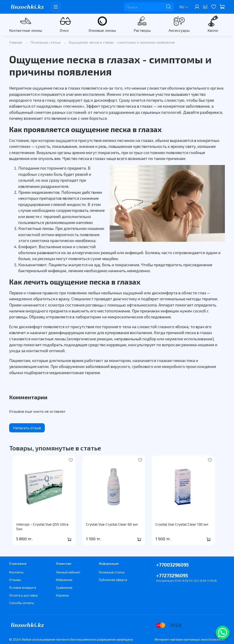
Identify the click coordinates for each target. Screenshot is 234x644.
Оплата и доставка (23, 595)
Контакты (16, 572)
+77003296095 (173, 565)
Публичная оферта (113, 580)
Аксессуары (179, 30)
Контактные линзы (26, 30)
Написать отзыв (27, 428)
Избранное (64, 580)
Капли (213, 30)
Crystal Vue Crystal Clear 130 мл (187, 529)
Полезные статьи (45, 42)
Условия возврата (23, 587)
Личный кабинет (68, 572)
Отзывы (15, 580)
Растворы (142, 30)
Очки (64, 30)
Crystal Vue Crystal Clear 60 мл (113, 529)
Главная (16, 42)
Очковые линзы (102, 30)
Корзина (62, 595)
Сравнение (64, 587)
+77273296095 (172, 575)
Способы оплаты (22, 603)
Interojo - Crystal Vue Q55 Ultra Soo (42, 529)
